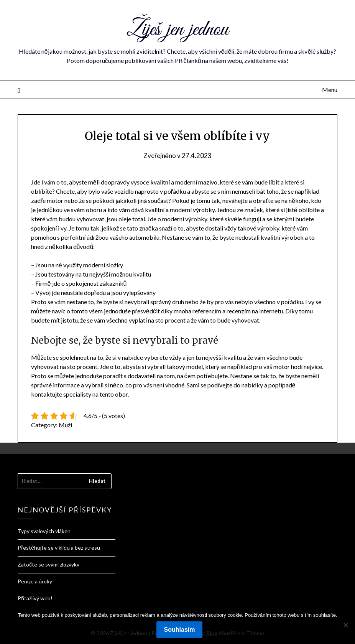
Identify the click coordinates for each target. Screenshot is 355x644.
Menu (330, 90)
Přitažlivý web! (35, 598)
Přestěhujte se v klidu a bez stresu (59, 548)
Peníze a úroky (35, 581)
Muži (65, 425)
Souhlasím (180, 630)
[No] (345, 625)
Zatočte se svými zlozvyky (48, 564)
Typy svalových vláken (44, 531)
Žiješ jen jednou (177, 30)
